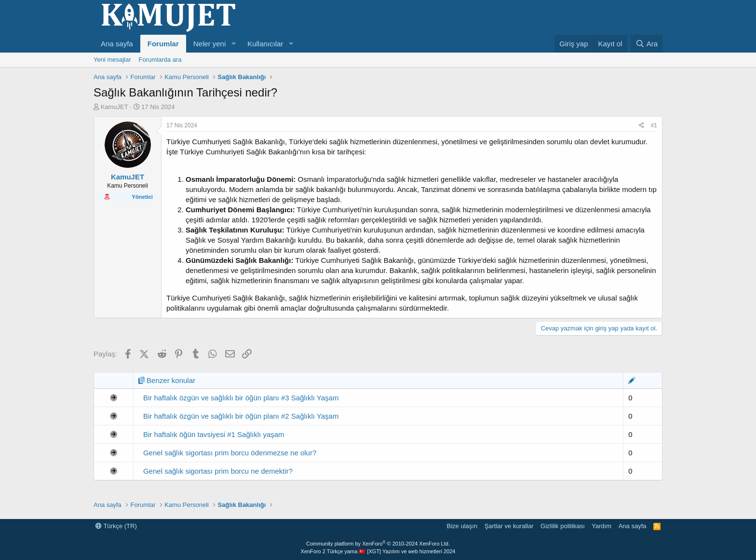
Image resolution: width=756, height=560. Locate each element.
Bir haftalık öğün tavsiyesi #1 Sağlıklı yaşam (214, 434)
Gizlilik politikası (563, 526)
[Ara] (647, 44)
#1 (654, 125)
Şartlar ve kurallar (509, 526)
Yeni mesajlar (112, 60)
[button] (233, 44)
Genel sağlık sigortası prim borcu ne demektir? (218, 471)
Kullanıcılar (265, 44)
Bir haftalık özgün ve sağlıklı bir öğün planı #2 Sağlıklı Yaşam (241, 416)
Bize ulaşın (462, 526)
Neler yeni (210, 44)
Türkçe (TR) (116, 526)
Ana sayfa (117, 44)
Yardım (601, 526)
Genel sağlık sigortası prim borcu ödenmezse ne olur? (230, 453)
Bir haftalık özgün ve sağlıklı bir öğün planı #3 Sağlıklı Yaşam (241, 398)
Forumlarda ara (160, 60)
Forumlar (163, 44)
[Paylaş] (641, 126)
